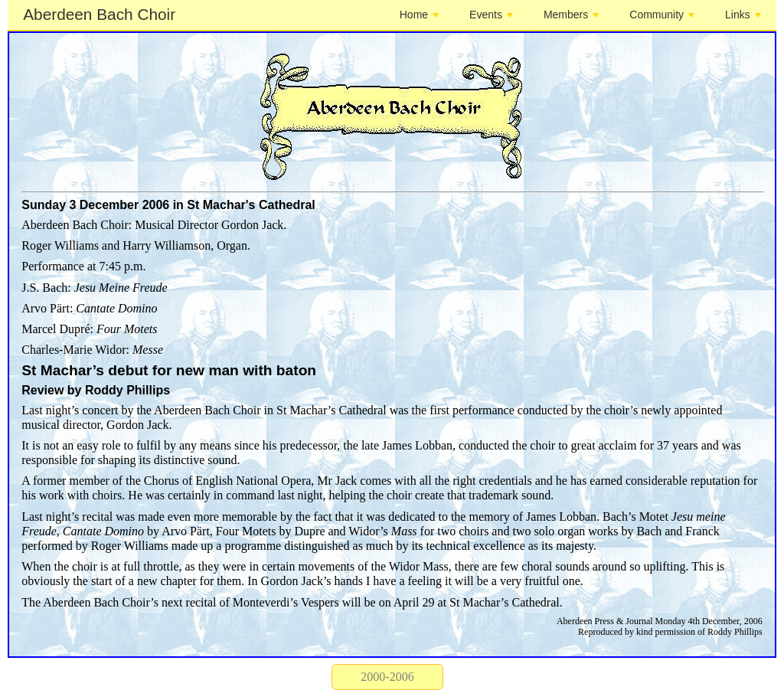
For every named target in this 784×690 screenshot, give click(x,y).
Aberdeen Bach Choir (99, 14)
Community (662, 15)
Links (743, 15)
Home (419, 15)
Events (491, 15)
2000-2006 (387, 677)
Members (571, 15)
